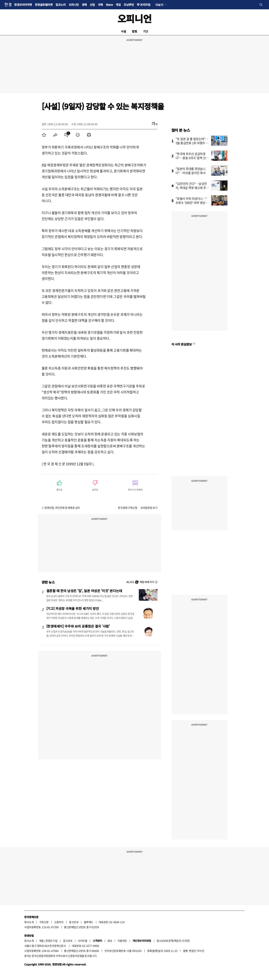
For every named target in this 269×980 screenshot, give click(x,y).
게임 (118, 5)
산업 (92, 5)
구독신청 (44, 922)
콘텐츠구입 (51, 941)
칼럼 (134, 31)
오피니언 (74, 5)
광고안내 (74, 922)
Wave (109, 5)
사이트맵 (82, 941)
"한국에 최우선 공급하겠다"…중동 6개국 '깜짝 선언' (191, 158)
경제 (84, 5)
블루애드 (89, 922)
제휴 (42, 941)
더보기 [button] (159, 5)
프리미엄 (145, 5)
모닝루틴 (129, 5)
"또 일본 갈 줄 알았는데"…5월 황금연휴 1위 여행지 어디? (192, 143)
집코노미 (61, 5)
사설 (123, 31)
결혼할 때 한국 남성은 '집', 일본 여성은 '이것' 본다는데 (84, 591)
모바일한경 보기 (149, 508)
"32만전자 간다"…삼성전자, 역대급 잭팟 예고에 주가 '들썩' (192, 188)
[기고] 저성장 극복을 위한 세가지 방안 (73, 608)
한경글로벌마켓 (44, 5)
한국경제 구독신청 (127, 508)
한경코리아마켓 (23, 5)
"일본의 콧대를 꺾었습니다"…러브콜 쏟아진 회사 (191, 171)
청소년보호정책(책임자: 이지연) (173, 941)
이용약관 (122, 941)
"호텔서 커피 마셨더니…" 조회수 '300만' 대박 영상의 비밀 (192, 203)
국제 (100, 5)
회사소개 (29, 922)
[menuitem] (44, 135)
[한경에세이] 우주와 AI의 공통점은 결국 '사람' (78, 626)
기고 (146, 31)
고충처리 (59, 922)
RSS (110, 941)
